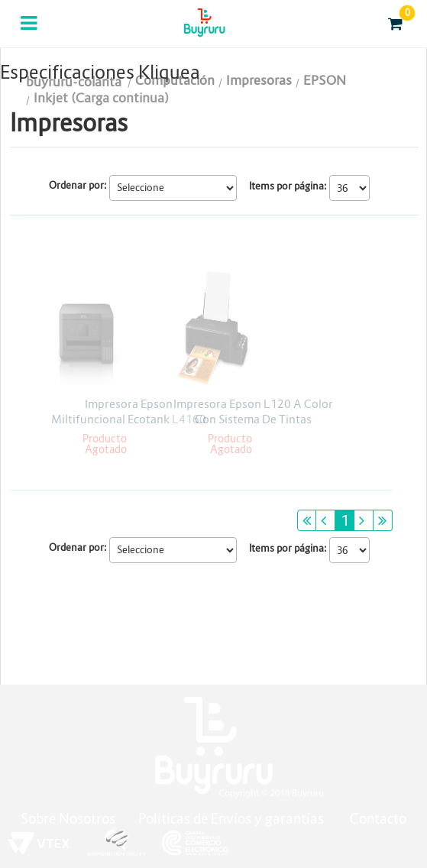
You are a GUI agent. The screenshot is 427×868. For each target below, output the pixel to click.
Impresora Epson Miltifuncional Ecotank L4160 (129, 411)
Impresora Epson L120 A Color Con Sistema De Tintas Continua (253, 419)
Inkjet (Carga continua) (101, 98)
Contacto (378, 819)
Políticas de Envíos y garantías (233, 819)
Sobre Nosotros (68, 819)
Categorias (30, 33)
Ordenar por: (78, 185)
